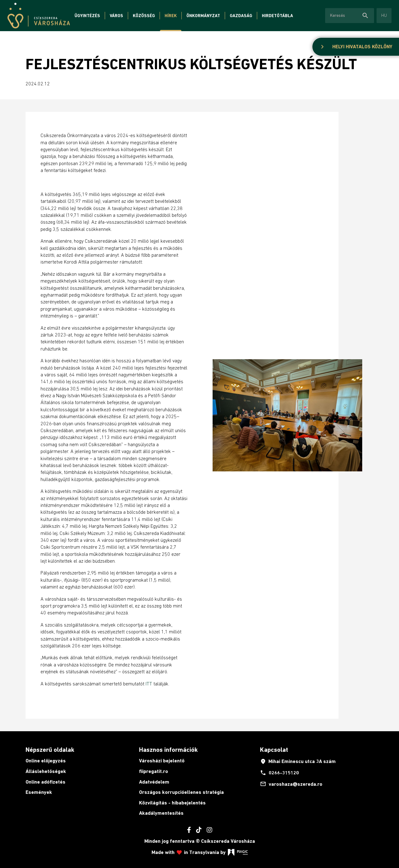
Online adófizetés (46, 782)
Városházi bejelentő (162, 761)
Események (39, 792)
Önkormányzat (203, 16)
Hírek (171, 16)
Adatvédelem (154, 782)
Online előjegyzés (46, 761)
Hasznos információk (168, 750)
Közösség (144, 16)
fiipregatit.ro (154, 771)
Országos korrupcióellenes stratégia (181, 792)
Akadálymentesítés (161, 813)
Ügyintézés (87, 16)
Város (116, 16)
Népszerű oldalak (50, 750)
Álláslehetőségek (46, 771)
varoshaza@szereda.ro (291, 784)
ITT (149, 684)
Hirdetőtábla (277, 16)
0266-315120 (279, 773)
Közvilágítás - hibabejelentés (172, 803)
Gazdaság (241, 16)
